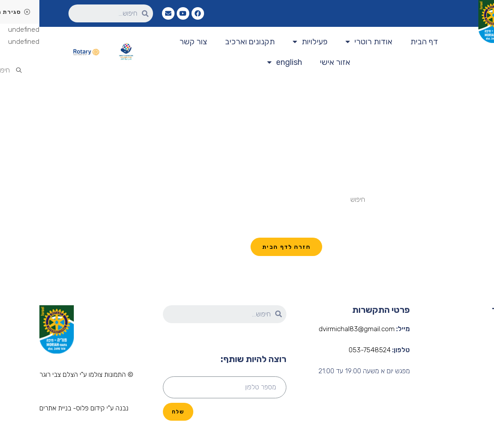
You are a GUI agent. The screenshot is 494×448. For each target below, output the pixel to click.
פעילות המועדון (475, 383)
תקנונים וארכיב (211, 42)
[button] (47, 375)
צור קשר (154, 42)
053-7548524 (330, 350)
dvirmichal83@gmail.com (317, 329)
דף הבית (385, 42)
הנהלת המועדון (474, 366)
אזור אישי (296, 62)
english (245, 62)
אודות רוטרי (330, 42)
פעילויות (271, 42)
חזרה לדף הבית (247, 247)
